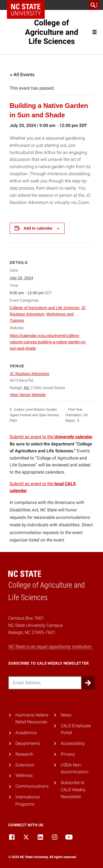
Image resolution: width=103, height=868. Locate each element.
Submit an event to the (51, 437)
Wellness (24, 775)
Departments (28, 743)
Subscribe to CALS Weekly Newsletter (73, 790)
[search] (94, 5)
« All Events (22, 75)
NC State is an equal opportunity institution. (51, 647)
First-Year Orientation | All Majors (76, 415)
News (66, 715)
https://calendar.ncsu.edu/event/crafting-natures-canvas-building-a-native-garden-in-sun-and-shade (48, 342)
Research (24, 754)
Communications (32, 786)
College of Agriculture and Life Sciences (52, 32)
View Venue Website (28, 395)
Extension (25, 765)
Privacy (68, 754)
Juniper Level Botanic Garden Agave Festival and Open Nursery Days (34, 415)
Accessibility (73, 743)
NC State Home (26, 10)
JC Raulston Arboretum (30, 374)
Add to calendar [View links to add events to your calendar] (38, 228)
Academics (26, 733)
